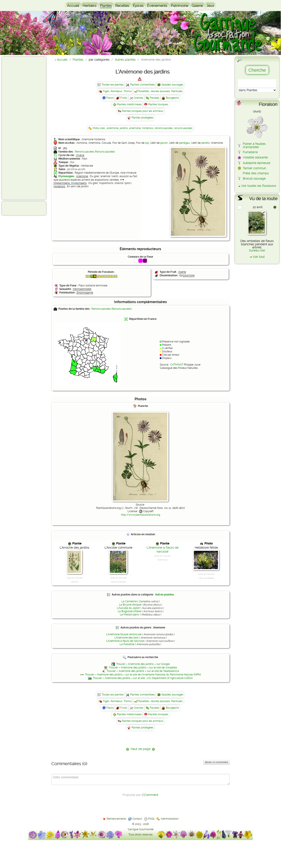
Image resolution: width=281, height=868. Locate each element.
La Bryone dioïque (130, 605)
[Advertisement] (21, 128)
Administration (170, 819)
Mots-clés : (100, 128)
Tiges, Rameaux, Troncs (117, 91)
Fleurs (110, 98)
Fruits (124, 98)
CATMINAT (177, 365)
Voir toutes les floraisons (259, 186)
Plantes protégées (142, 118)
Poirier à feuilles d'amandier (254, 145)
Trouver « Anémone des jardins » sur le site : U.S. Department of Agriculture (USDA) (143, 678)
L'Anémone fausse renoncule (124, 634)
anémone (113, 128)
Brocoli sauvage (254, 178)
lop (147, 143)
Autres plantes (165, 595)
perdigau (185, 143)
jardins (124, 128)
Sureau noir (257, 250)
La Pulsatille (127, 644)
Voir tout (259, 257)
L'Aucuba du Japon (128, 608)
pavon (164, 143)
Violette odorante (255, 157)
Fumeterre (250, 152)
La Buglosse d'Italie (129, 611)
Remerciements (116, 819)
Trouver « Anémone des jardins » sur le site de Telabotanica (143, 671)
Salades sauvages (172, 85)
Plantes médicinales (129, 104)
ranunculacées (183, 128)
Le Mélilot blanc (130, 615)
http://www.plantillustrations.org (140, 515)
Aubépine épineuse (257, 163)
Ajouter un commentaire (216, 762)
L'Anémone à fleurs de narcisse (125, 641)
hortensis (148, 128)
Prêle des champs (256, 173)
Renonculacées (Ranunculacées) (95, 152)
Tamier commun (254, 168)
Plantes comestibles (142, 85)
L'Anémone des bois (126, 638)
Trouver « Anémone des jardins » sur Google (143, 664)
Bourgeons (172, 98)
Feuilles (154, 98)
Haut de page (140, 749)
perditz (205, 143)
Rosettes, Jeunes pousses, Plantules (160, 91)
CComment (150, 795)
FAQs (151, 819)
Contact (137, 819)
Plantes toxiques (158, 104)
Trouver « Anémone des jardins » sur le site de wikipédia (143, 668)
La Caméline (129, 601)
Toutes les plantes (113, 85)
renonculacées (164, 128)
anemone (135, 128)
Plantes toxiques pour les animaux (143, 111)
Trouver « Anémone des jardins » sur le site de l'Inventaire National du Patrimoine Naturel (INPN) (143, 675)
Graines (138, 98)
